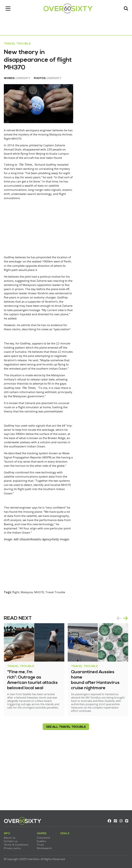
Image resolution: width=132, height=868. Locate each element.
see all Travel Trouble (66, 789)
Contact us (12, 840)
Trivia (41, 843)
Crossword (45, 836)
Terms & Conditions (17, 843)
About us (11, 836)
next (124, 680)
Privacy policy (14, 847)
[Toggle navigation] (9, 9)
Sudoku (43, 840)
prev (118, 680)
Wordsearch (46, 847)
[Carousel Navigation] (121, 680)
